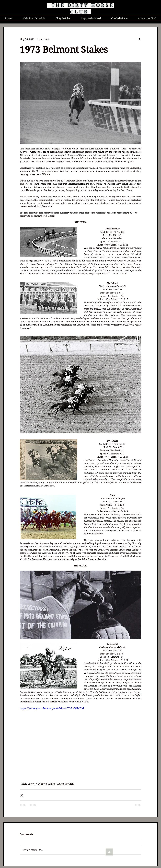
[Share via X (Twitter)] (21, 795)
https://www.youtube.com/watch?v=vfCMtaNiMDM (52, 708)
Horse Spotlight (66, 784)
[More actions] (139, 39)
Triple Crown (28, 784)
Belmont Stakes (46, 784)
